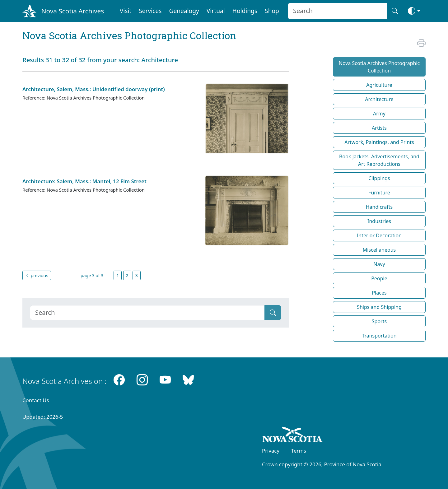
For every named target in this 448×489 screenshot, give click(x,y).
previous (37, 275)
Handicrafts (379, 207)
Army (379, 114)
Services (150, 11)
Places (379, 293)
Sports (379, 321)
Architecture (379, 99)
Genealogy (184, 11)
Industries (379, 221)
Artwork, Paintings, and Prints (379, 142)
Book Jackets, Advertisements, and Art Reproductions (379, 160)
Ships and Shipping (379, 307)
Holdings (245, 11)
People (379, 278)
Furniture (379, 193)
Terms (299, 451)
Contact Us (36, 400)
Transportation (379, 336)
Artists (379, 128)
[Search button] (395, 11)
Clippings (379, 178)
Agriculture (379, 85)
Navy (379, 264)
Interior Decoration (379, 235)
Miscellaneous (379, 250)
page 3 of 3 (92, 275)
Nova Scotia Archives (73, 11)
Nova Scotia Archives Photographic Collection (379, 67)
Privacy (271, 451)
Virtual (216, 11)
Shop (272, 11)
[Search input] (337, 11)
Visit (126, 11)
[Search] (147, 313)
